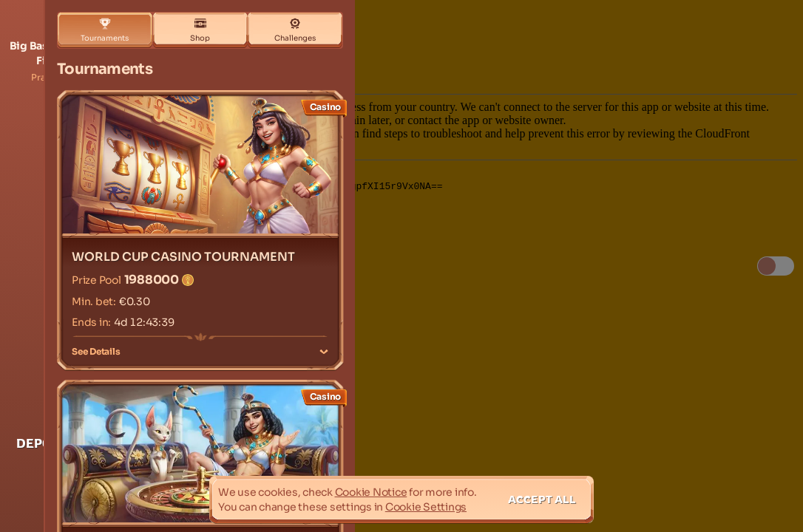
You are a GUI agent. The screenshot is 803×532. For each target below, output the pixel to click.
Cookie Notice (371, 492)
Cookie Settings (426, 507)
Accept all (542, 499)
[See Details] (324, 352)
